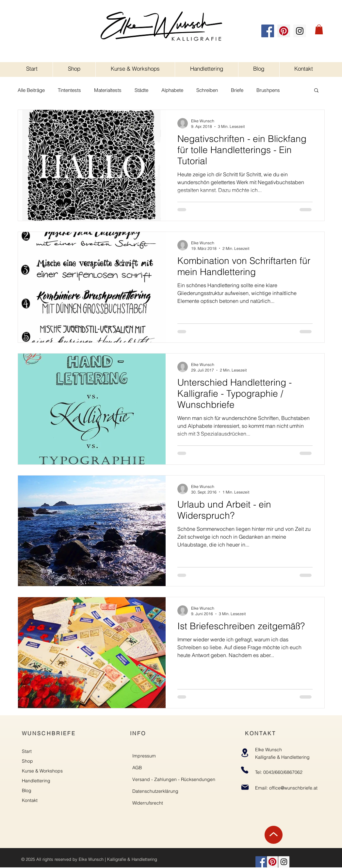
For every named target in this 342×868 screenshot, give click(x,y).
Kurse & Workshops (42, 771)
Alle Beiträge (31, 90)
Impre (138, 756)
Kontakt (30, 800)
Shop (27, 761)
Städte (141, 90)
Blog (27, 790)
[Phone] (245, 770)
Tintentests (69, 90)
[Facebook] (268, 31)
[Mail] (245, 787)
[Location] (245, 753)
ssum (150, 756)
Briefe (237, 90)
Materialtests (108, 90)
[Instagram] (300, 31)
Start (27, 751)
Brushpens (268, 90)
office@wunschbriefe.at (293, 788)
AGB (137, 768)
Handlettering (36, 781)
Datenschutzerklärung (155, 791)
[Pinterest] (284, 31)
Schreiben (207, 90)
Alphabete (172, 90)
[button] (319, 29)
